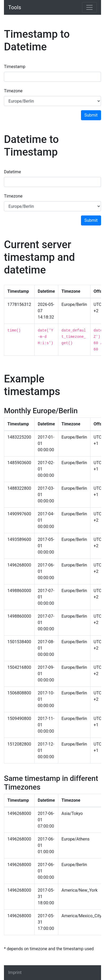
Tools (15, 7)
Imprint (15, 972)
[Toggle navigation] (89, 7)
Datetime (13, 172)
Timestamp (15, 67)
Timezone (13, 91)
